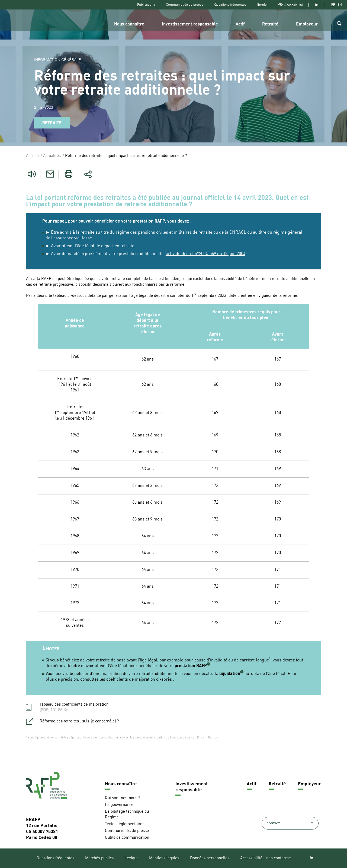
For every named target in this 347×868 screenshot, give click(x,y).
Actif (240, 24)
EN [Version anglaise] (340, 5)
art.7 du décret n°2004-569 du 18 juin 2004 (206, 254)
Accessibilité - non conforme (266, 858)
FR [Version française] (333, 5)
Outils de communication (127, 838)
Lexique (131, 858)
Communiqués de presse (185, 5)
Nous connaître (129, 24)
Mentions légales (164, 858)
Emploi (262, 5)
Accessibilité (291, 5)
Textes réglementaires (125, 824)
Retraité (270, 24)
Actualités (52, 156)
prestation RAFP (191, 666)
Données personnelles (210, 858)
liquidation (230, 674)
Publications (146, 5)
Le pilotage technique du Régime (127, 815)
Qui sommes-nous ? (123, 798)
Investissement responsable (190, 24)
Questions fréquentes (230, 5)
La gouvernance (119, 805)
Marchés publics (99, 858)
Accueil (32, 156)
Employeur (307, 24)
